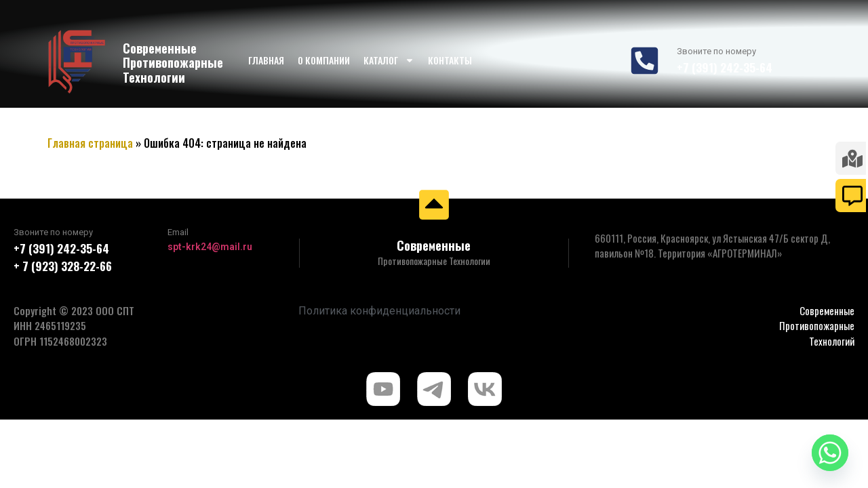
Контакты (450, 60)
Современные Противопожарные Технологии (173, 63)
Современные (434, 245)
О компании (324, 60)
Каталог (389, 60)
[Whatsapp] (830, 453)
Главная (266, 60)
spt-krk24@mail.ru (210, 247)
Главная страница (90, 143)
